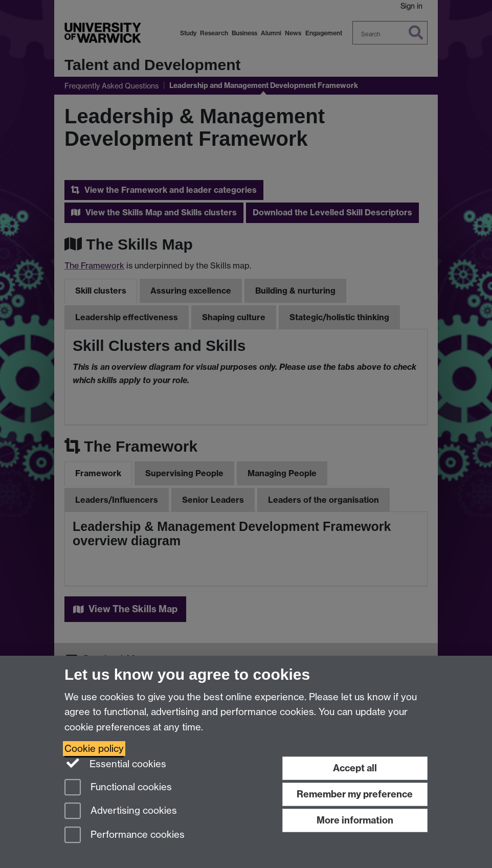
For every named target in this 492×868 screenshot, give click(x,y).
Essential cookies (115, 763)
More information (355, 820)
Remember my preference (355, 794)
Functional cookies (118, 788)
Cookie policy (94, 749)
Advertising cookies (121, 811)
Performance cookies (125, 836)
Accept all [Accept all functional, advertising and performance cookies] (355, 768)
